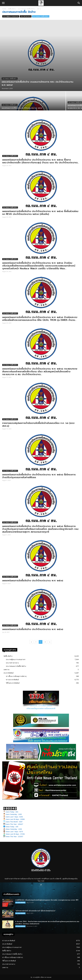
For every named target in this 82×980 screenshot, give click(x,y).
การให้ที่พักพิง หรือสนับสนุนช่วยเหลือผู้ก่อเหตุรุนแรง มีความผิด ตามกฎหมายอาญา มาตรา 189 (47, 900)
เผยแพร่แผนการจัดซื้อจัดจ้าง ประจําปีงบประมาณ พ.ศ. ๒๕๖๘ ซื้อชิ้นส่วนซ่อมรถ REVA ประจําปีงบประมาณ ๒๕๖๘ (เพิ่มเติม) (40, 213)
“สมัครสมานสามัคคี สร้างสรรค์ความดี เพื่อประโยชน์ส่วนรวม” (35, 911)
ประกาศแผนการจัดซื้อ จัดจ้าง (26, 9)
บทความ (6, 669)
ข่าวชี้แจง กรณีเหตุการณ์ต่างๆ (16, 676)
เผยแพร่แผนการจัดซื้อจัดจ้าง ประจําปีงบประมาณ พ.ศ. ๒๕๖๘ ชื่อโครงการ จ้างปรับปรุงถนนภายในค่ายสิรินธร (39, 476)
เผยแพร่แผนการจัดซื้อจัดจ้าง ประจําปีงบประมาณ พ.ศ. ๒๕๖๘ (33, 629)
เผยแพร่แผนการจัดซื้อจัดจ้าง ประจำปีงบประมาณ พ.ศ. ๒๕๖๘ (33, 580)
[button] (79, 3)
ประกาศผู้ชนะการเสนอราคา (11, 16)
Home (4, 9)
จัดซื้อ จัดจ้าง (12, 9)
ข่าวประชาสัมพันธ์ (12, 680)
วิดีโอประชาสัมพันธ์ (13, 683)
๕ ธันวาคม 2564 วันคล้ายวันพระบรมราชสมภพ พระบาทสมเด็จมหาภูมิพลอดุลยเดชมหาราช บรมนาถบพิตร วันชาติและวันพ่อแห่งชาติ (47, 923)
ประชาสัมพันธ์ (9, 673)
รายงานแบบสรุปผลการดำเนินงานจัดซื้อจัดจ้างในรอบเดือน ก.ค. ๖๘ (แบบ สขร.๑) (38, 424)
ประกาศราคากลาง (26, 16)
